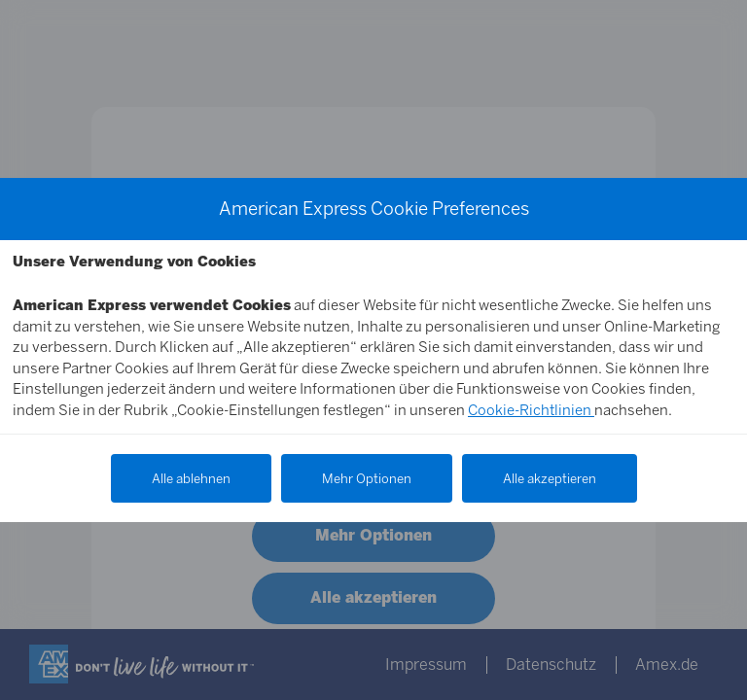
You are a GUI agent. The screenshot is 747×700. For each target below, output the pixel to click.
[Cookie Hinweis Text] (373, 337)
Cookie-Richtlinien (531, 410)
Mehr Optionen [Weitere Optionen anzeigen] (367, 478)
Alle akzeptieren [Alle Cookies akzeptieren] (550, 478)
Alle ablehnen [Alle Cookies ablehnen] (191, 478)
